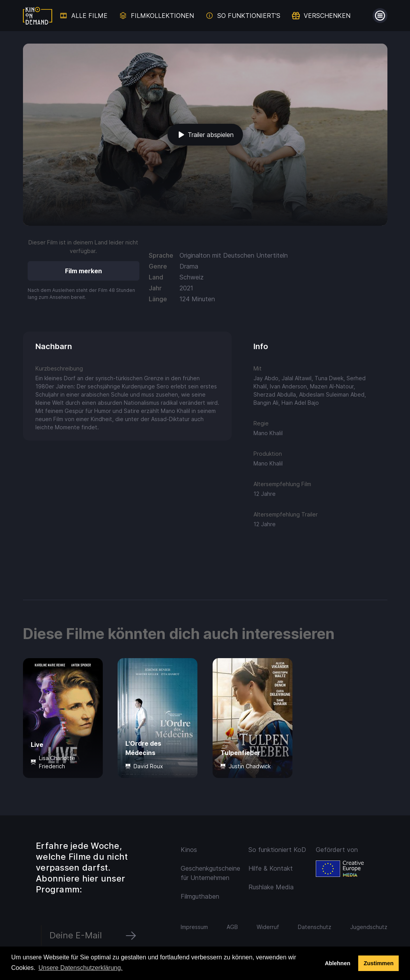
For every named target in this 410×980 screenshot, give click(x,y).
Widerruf (268, 927)
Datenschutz (315, 927)
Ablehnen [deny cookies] (338, 963)
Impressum (194, 927)
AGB (232, 927)
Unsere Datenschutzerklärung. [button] (81, 968)
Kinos (189, 850)
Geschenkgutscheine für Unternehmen (210, 873)
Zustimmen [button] (379, 963)
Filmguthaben (200, 896)
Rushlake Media (271, 887)
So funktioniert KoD (277, 850)
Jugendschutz (369, 927)
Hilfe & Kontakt (271, 868)
